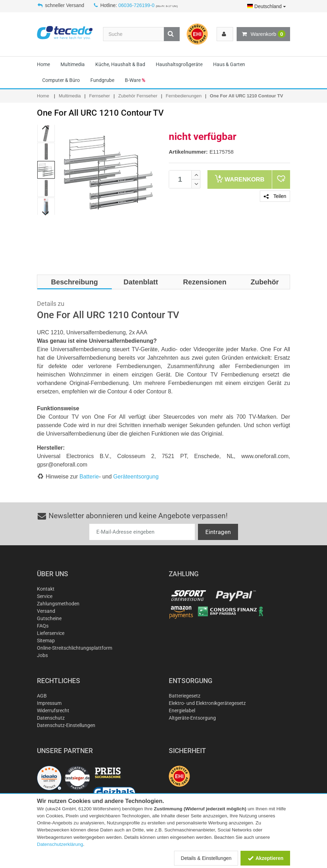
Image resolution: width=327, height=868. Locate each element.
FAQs (43, 626)
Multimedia (73, 64)
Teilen (275, 196)
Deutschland (267, 6)
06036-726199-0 (137, 5)
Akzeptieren (265, 858)
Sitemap (46, 641)
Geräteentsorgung (136, 477)
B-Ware (135, 80)
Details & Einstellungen (206, 858)
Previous (46, 128)
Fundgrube (102, 80)
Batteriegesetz (185, 696)
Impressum (49, 703)
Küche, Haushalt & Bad (120, 64)
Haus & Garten (229, 64)
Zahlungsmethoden (58, 604)
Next (46, 214)
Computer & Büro (61, 80)
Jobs (42, 655)
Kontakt (46, 589)
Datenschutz (51, 718)
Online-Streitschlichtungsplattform (75, 648)
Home (43, 64)
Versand (46, 611)
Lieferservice (51, 633)
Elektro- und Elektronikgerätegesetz (207, 703)
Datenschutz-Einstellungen (66, 725)
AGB (42, 696)
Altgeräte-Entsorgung (192, 718)
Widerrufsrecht (53, 711)
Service (45, 596)
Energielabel (182, 711)
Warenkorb (263, 34)
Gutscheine (49, 618)
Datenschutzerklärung (60, 844)
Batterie (89, 477)
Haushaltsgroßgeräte (179, 64)
